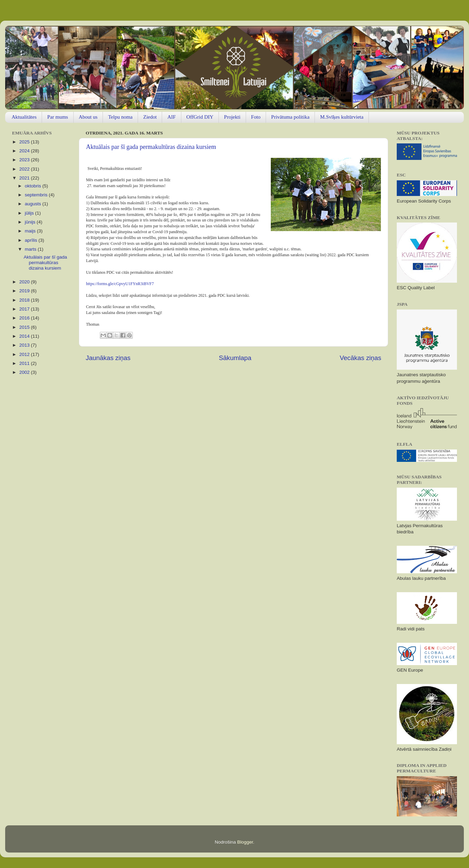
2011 (25, 363)
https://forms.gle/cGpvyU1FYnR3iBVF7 (120, 284)
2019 (25, 291)
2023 (25, 160)
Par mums (57, 117)
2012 (25, 354)
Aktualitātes (24, 117)
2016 (25, 318)
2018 (25, 300)
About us (88, 117)
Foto (256, 117)
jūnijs (31, 222)
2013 (25, 345)
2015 (25, 327)
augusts (34, 204)
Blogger (245, 842)
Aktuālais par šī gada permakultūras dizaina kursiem (151, 147)
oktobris (34, 186)
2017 (25, 309)
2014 (25, 336)
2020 (25, 282)
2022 (25, 169)
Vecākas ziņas (360, 358)
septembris (37, 195)
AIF (171, 117)
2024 (25, 151)
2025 (25, 142)
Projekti (232, 117)
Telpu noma (120, 117)
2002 (25, 372)
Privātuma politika (290, 117)
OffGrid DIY (200, 117)
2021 (25, 178)
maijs (31, 231)
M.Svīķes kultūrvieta (342, 117)
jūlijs (30, 213)
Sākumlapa (235, 358)
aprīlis (32, 240)
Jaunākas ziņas (108, 358)
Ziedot (150, 117)
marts (31, 249)
